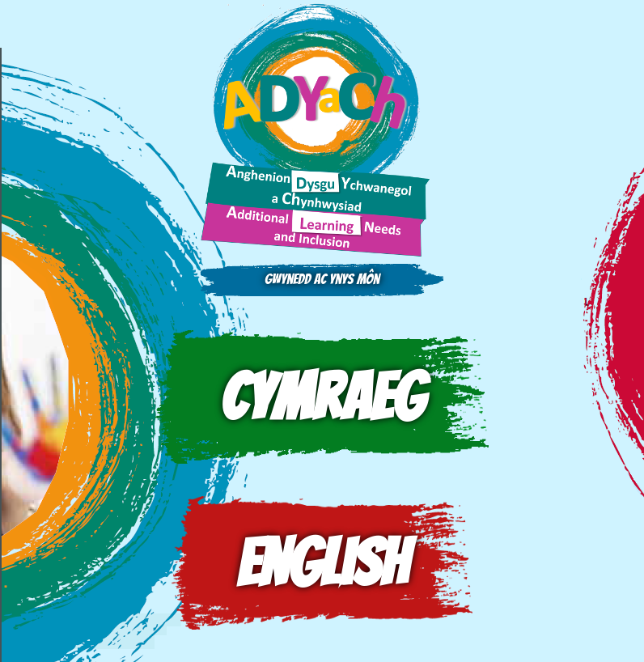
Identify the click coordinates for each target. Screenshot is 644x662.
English (322, 563)
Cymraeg (322, 397)
